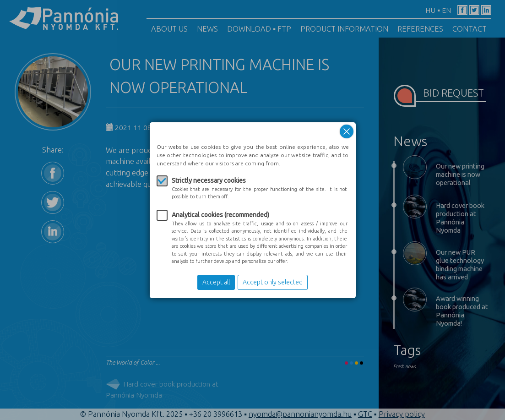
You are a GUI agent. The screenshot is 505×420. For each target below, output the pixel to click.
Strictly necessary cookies (209, 180)
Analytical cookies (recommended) (220, 215)
